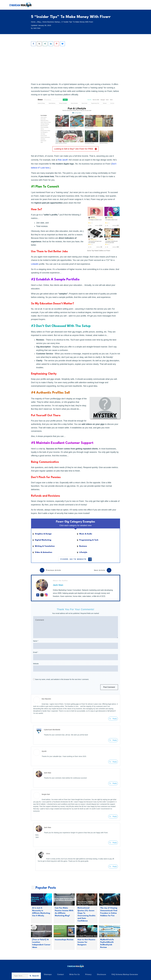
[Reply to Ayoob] (113, 762)
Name (36, 641)
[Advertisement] (76, 64)
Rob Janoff (63, 160)
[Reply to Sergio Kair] (113, 816)
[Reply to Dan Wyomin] (113, 719)
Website (36, 664)
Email (36, 652)
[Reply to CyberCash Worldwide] (113, 740)
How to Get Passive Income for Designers (86, 942)
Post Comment (109, 687)
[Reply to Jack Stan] (113, 783)
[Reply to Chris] (113, 866)
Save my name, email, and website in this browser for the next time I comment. (62, 679)
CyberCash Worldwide (52, 730)
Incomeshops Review (64, 940)
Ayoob (44, 751)
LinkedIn (35, 264)
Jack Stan (58, 585)
